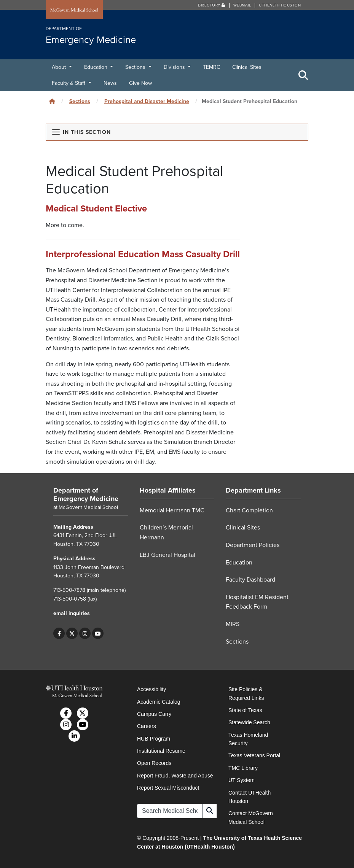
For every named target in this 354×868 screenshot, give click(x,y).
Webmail (242, 5)
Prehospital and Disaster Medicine (147, 101)
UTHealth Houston (280, 5)
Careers (147, 726)
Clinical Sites (247, 67)
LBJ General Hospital (167, 555)
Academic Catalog (159, 702)
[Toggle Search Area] (303, 75)
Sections (136, 67)
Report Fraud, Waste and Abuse (175, 776)
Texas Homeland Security (248, 739)
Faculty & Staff (69, 83)
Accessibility (151, 689)
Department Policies (253, 545)
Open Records (154, 763)
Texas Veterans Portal (254, 755)
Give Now (140, 83)
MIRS (233, 624)
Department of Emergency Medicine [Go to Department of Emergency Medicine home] (86, 494)
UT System (242, 780)
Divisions (175, 67)
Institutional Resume (161, 751)
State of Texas (245, 710)
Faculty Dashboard (250, 580)
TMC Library (243, 768)
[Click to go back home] (52, 101)
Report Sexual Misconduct (168, 788)
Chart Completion (249, 510)
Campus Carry (154, 714)
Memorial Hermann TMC (172, 510)
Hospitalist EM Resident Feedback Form (257, 602)
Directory (212, 5)
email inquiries (72, 613)
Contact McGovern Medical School (251, 817)
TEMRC (211, 67)
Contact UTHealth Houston (250, 797)
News (110, 83)
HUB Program (154, 739)
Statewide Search (249, 722)
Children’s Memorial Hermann (166, 533)
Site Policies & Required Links (246, 693)
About (60, 67)
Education (96, 67)
